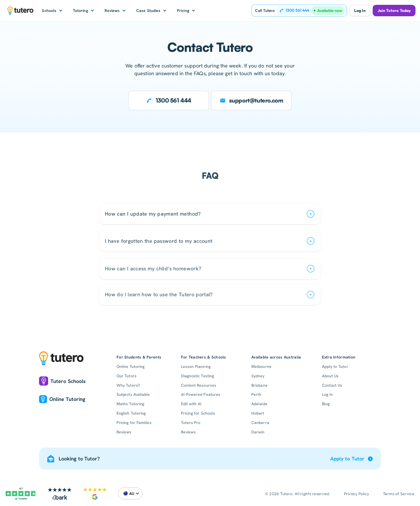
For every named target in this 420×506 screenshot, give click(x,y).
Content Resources (199, 385)
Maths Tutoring (130, 404)
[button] (52, 11)
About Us (330, 376)
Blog (326, 404)
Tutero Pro (191, 423)
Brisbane (259, 385)
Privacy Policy (357, 494)
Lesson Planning (196, 366)
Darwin (258, 432)
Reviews (124, 432)
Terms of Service (399, 494)
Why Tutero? (128, 385)
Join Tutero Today (394, 11)
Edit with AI (191, 404)
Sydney (258, 376)
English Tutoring (131, 413)
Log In (360, 11)
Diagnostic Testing (197, 376)
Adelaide (259, 404)
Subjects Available (133, 394)
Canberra (260, 423)
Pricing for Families (134, 423)
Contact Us (332, 385)
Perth (256, 394)
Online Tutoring (131, 366)
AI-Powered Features (201, 394)
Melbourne (261, 366)
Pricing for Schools (198, 413)
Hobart (258, 413)
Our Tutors (127, 376)
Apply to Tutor (335, 366)
